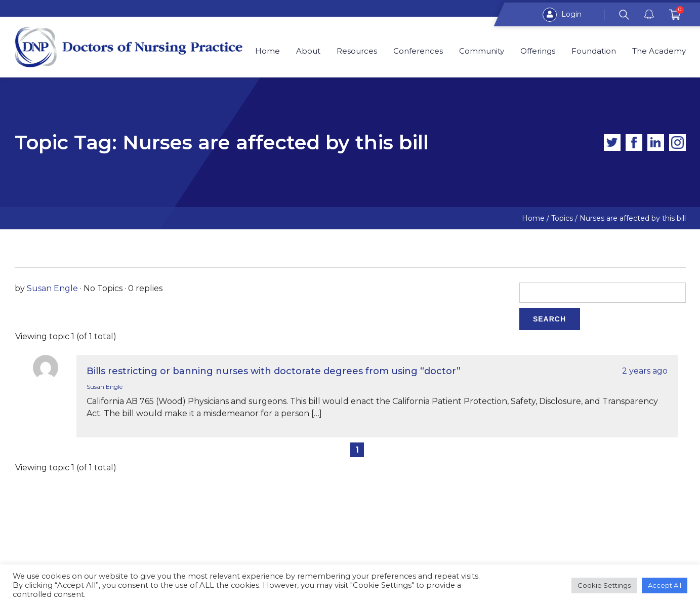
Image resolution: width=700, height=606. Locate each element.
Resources (357, 51)
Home (268, 51)
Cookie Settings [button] (604, 585)
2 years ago (645, 371)
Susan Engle (52, 288)
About (309, 51)
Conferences (418, 51)
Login (562, 15)
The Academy (659, 51)
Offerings (538, 51)
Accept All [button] (665, 585)
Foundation (594, 51)
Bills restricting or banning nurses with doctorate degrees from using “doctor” (274, 371)
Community (482, 51)
